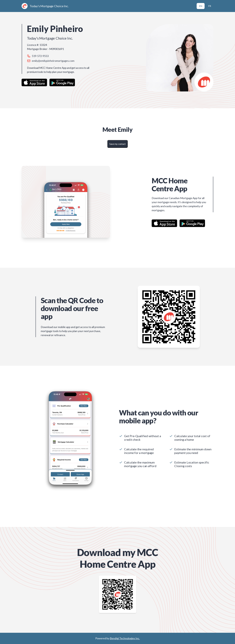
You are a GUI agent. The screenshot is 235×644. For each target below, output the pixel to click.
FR (210, 6)
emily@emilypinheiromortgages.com (53, 61)
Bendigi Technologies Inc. (125, 638)
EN (201, 6)
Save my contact (117, 144)
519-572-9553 (40, 56)
